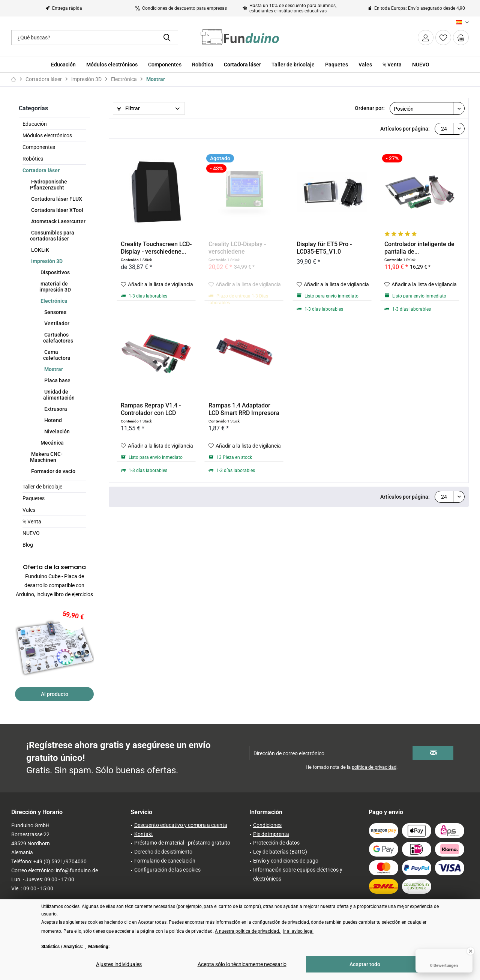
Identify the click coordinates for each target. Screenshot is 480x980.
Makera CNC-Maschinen (46, 457)
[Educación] (63, 65)
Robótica (33, 159)
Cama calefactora (57, 355)
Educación (35, 124)
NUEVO (31, 533)
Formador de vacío (53, 471)
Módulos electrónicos (47, 135)
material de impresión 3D (55, 287)
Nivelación (56, 431)
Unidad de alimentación (59, 395)
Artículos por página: (405, 129)
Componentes (39, 147)
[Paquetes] (337, 65)
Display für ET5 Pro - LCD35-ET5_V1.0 (324, 248)
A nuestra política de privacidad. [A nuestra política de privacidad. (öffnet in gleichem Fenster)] (248, 931)
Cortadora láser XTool (57, 210)
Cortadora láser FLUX (56, 199)
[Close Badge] (471, 951)
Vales (29, 510)
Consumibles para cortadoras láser (52, 236)
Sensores (55, 312)
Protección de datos (276, 843)
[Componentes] (165, 65)
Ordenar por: (370, 108)
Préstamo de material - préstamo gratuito (182, 843)
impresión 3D (46, 261)
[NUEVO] (421, 65)
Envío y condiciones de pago (286, 861)
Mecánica (52, 443)
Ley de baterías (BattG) (280, 852)
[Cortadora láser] (242, 65)
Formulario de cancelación (165, 861)
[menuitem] (461, 38)
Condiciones (267, 825)
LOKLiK (40, 250)
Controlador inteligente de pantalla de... (419, 248)
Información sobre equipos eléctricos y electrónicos (298, 874)
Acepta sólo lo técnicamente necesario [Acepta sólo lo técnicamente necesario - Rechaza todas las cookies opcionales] (242, 964)
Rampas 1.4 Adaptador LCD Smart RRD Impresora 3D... (244, 409)
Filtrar (128, 108)
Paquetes (34, 498)
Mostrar (53, 369)
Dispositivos (55, 272)
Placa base (57, 380)
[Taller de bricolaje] (293, 65)
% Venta (32, 522)
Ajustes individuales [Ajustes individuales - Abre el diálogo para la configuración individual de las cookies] (119, 964)
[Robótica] (203, 65)
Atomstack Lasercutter (58, 221)
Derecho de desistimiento (163, 852)
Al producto (55, 694)
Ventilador (56, 323)
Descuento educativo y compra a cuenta (181, 825)
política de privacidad (374, 767)
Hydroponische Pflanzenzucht (49, 185)
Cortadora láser (41, 170)
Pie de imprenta (271, 834)
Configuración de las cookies (167, 870)
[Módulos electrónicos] (112, 65)
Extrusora (55, 409)
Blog (28, 545)
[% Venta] (392, 65)
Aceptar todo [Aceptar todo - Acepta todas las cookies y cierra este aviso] (365, 964)
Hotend (52, 420)
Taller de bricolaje (42, 487)
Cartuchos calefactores (58, 338)
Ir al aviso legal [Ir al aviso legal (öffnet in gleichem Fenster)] (298, 931)
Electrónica (53, 301)
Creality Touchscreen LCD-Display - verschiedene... (156, 248)
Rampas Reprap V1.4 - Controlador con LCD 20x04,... (151, 409)
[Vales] (365, 65)
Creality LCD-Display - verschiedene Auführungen (237, 248)
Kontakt (144, 834)
